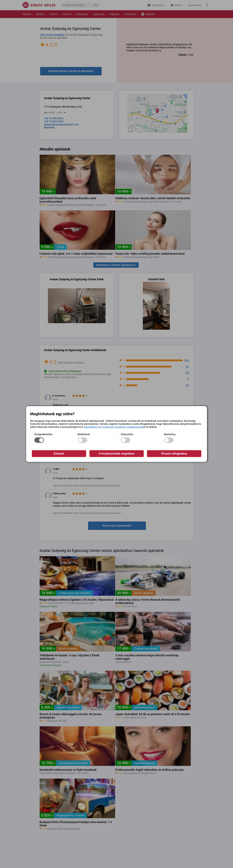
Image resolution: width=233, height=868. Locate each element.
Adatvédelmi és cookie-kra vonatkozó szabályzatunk (114, 427)
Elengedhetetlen (43, 434)
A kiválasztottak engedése (116, 454)
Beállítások (84, 434)
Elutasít (59, 454)
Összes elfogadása (174, 454)
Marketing (170, 434)
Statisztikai (127, 434)
